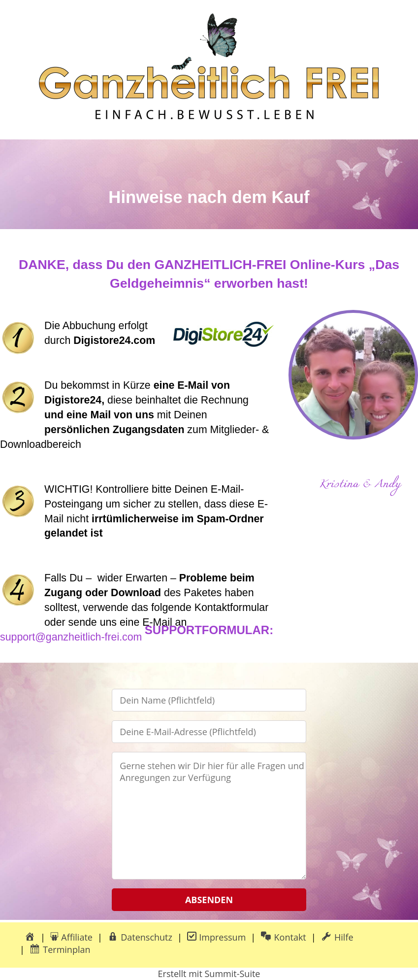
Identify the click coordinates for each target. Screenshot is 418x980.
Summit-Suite (232, 974)
